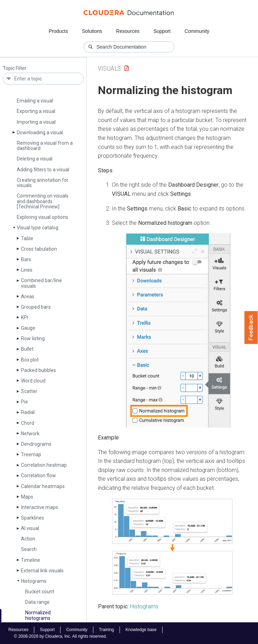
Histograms (34, 581)
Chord (28, 423)
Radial (28, 412)
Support (162, 31)
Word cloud (33, 381)
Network (30, 434)
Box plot (30, 360)
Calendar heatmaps (43, 486)
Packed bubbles (38, 370)
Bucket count (40, 592)
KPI (24, 317)
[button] (178, 330)
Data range (37, 602)
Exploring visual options (42, 217)
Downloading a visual (40, 133)
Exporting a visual (36, 111)
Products (58, 31)
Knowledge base (141, 630)
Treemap (31, 455)
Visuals (109, 68)
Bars (26, 259)
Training (106, 630)
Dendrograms (36, 444)
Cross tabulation (39, 249)
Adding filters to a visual (43, 170)
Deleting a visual (35, 159)
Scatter (29, 391)
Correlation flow (38, 475)
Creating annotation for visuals (43, 183)
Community (197, 31)
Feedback (251, 328)
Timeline (31, 560)
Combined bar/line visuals (41, 283)
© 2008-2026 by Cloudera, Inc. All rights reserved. (60, 636)
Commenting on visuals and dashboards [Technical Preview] (43, 201)
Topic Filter (15, 68)
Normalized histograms (38, 615)
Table (27, 238)
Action (28, 539)
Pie (24, 402)
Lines (27, 270)
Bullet (27, 349)
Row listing (33, 338)
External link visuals (42, 571)
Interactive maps (40, 507)
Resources (128, 31)
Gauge (28, 328)
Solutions (92, 31)
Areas (28, 296)
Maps (27, 497)
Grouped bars (36, 307)
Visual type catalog (38, 228)
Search (29, 549)
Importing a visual (36, 122)
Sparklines (33, 518)
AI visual (30, 528)
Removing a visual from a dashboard (45, 146)
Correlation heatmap (44, 465)
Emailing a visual (35, 101)
